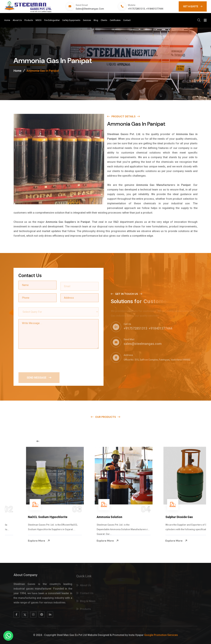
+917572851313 (136, 9)
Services (87, 20)
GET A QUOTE (193, 6)
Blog (96, 20)
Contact (127, 20)
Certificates (115, 20)
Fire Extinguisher (52, 20)
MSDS (39, 20)
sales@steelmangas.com (90, 9)
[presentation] (44, 360)
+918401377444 (155, 9)
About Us (17, 20)
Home (7, 20)
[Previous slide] (38, 441)
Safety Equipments (71, 20)
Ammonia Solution (160, 517)
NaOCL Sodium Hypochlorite (98, 517)
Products (29, 20)
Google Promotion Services (161, 635)
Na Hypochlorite (21, 517)
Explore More (21, 541)
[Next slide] (164, 441)
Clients (104, 20)
